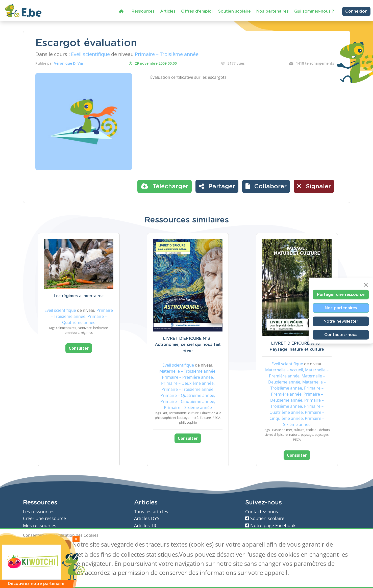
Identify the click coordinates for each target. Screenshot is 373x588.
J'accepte (35, 545)
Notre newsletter (341, 321)
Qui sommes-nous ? (314, 11)
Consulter (79, 348)
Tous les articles (151, 512)
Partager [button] (217, 186)
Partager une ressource (341, 294)
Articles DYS (147, 518)
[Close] (366, 285)
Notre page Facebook (270, 526)
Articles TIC (146, 526)
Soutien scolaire (234, 11)
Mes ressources (40, 526)
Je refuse (59, 545)
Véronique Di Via (68, 63)
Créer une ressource (44, 518)
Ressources (143, 11)
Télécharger (165, 186)
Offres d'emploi (197, 11)
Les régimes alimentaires (79, 296)
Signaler (314, 186)
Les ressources (39, 512)
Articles (168, 11)
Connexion (356, 11)
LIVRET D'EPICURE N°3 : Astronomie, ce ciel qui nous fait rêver (188, 345)
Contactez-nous (341, 335)
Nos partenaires (272, 11)
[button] (266, 186)
